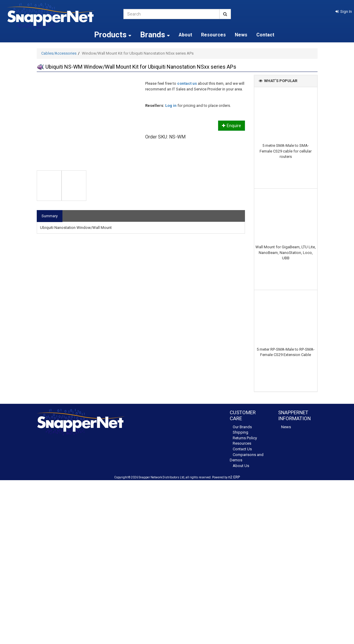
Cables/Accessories (59, 53)
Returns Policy (245, 438)
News (241, 35)
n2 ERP (234, 477)
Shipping (240, 432)
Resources (213, 35)
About (185, 35)
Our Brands (242, 427)
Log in (171, 105)
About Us (241, 466)
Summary (50, 216)
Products (113, 35)
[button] (344, 11)
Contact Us (242, 449)
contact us (187, 83)
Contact (265, 35)
